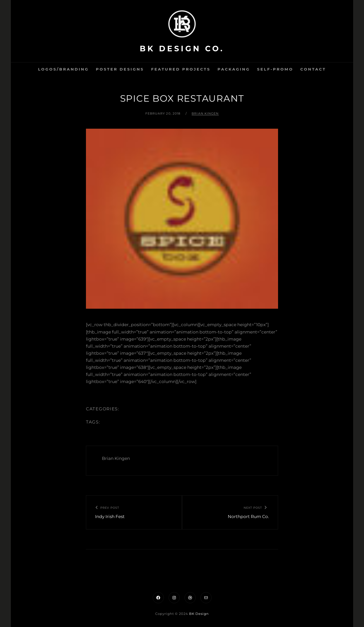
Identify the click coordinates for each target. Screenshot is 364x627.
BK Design (199, 614)
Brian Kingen (205, 113)
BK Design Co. (182, 49)
